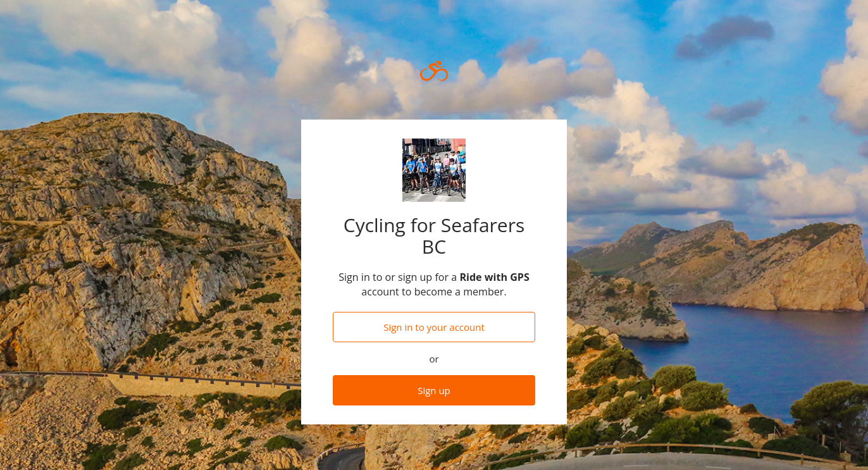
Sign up (434, 390)
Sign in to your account (434, 327)
